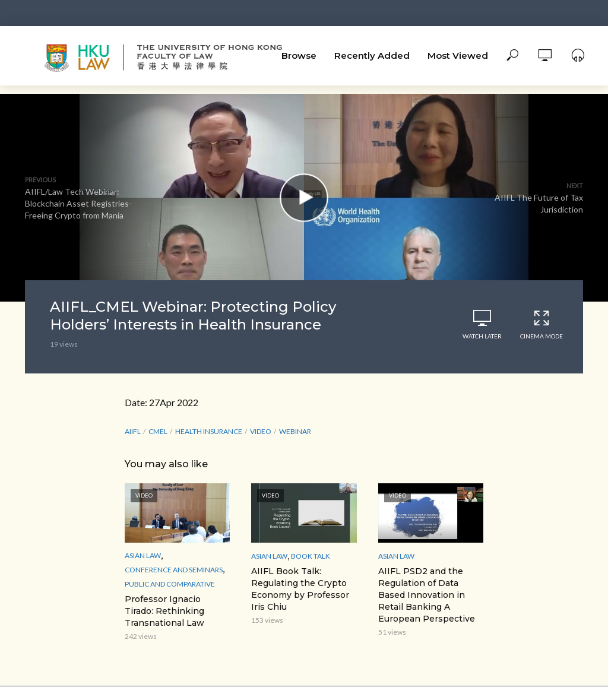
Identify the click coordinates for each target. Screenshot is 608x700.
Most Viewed (458, 56)
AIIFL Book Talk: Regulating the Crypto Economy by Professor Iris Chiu (300, 589)
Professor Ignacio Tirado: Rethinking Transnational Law (164, 611)
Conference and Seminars (174, 570)
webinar (295, 431)
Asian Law (143, 555)
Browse (299, 56)
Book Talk (311, 556)
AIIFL (133, 431)
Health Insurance (209, 431)
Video (261, 431)
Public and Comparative (170, 584)
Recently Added (372, 56)
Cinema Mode (541, 324)
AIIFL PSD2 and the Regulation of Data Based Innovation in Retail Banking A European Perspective (427, 595)
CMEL (158, 431)
